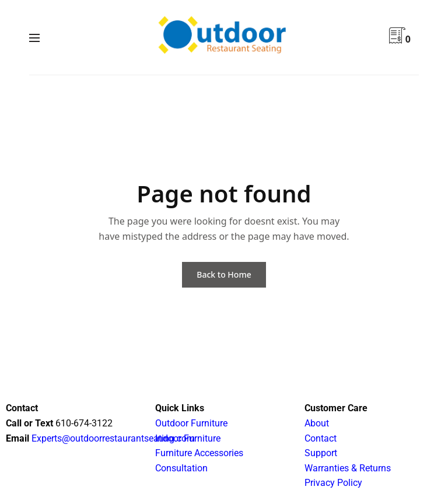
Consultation (181, 468)
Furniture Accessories (199, 453)
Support (321, 453)
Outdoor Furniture (191, 423)
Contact (321, 438)
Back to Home (224, 274)
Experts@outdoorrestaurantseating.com (112, 438)
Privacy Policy (333, 483)
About (317, 423)
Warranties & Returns (348, 468)
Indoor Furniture (188, 438)
